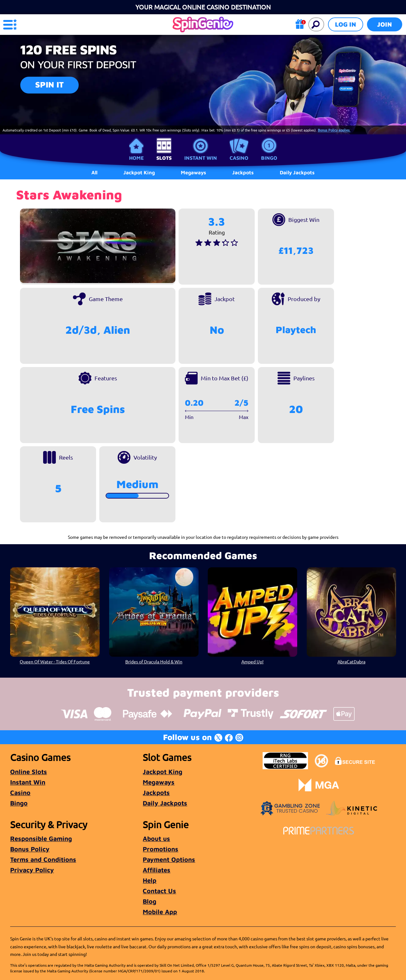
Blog (150, 901)
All (94, 172)
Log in (346, 24)
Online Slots (29, 772)
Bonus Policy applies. (334, 130)
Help (150, 880)
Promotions (160, 849)
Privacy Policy (32, 870)
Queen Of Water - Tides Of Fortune (55, 661)
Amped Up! (252, 661)
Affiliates (157, 870)
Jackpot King (163, 772)
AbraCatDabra (351, 661)
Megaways (159, 782)
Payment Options (169, 859)
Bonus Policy (30, 849)
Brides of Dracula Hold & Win (154, 661)
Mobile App (160, 912)
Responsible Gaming (41, 838)
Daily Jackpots (297, 172)
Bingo (269, 158)
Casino (239, 158)
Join (385, 24)
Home (136, 158)
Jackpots (156, 793)
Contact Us (159, 891)
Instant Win (201, 158)
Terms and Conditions (43, 859)
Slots (164, 158)
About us (156, 838)
